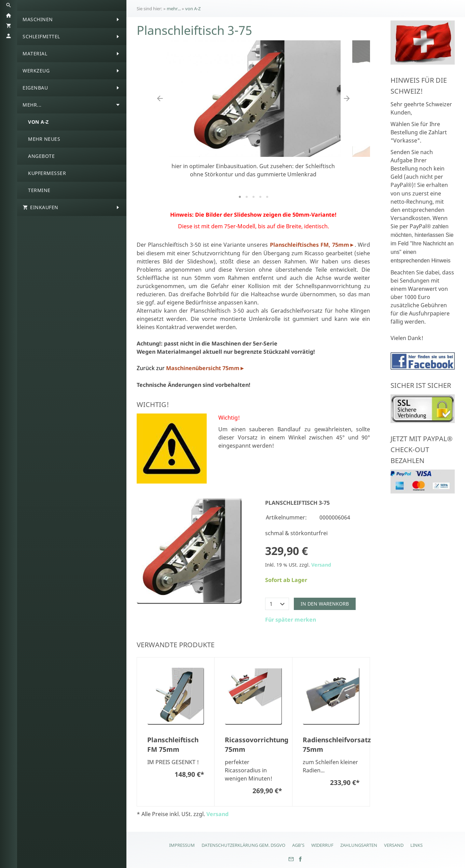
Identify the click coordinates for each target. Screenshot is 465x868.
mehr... (174, 9)
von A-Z (193, 9)
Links (416, 845)
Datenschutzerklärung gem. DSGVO (243, 845)
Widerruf (322, 845)
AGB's (298, 845)
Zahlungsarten (359, 845)
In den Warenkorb (325, 604)
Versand (321, 565)
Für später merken (291, 620)
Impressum (182, 845)
